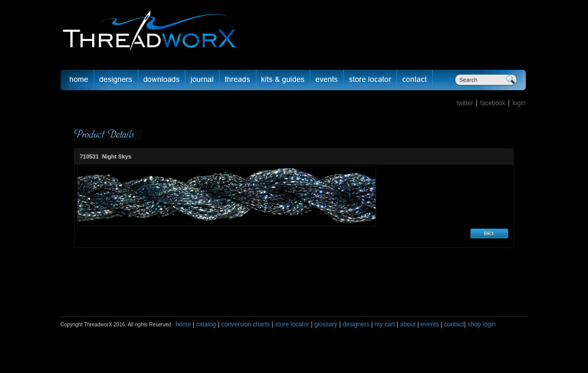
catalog (206, 324)
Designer (116, 80)
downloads (162, 80)
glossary (326, 324)
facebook (493, 103)
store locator (292, 324)
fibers (238, 80)
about (408, 324)
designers (356, 324)
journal (203, 80)
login (519, 103)
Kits (283, 80)
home (183, 324)
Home (77, 80)
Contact (415, 80)
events (430, 324)
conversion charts (246, 324)
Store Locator (370, 80)
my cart (385, 324)
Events (327, 80)
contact (454, 324)
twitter (465, 103)
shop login (481, 324)
